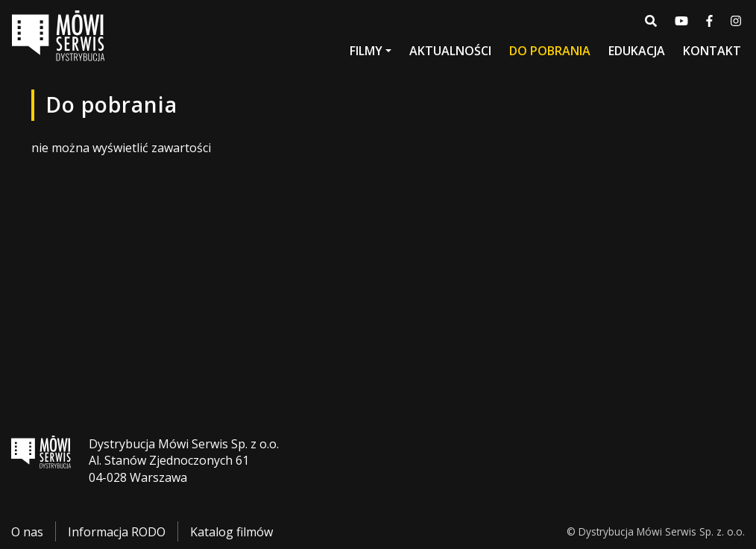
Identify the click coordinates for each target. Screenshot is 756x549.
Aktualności (450, 51)
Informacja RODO (117, 532)
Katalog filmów (231, 532)
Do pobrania (550, 51)
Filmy (366, 51)
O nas (27, 532)
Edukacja (637, 51)
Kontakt (712, 51)
